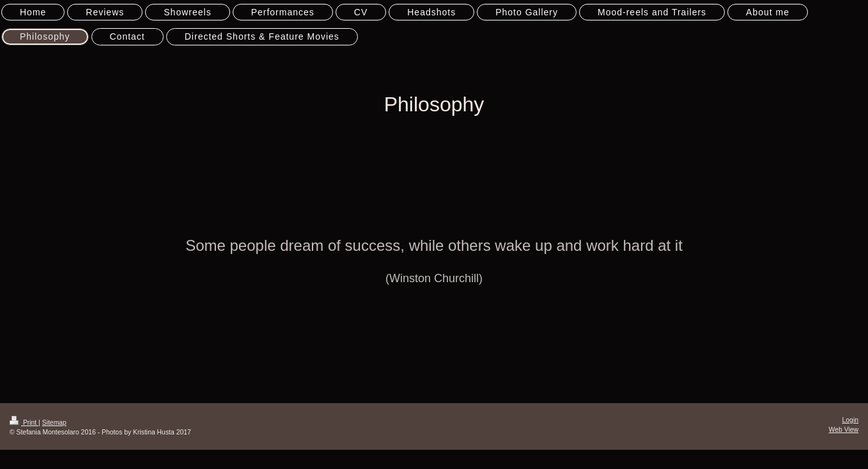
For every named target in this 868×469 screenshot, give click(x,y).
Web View (844, 430)
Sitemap (54, 423)
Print (24, 423)
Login (850, 420)
